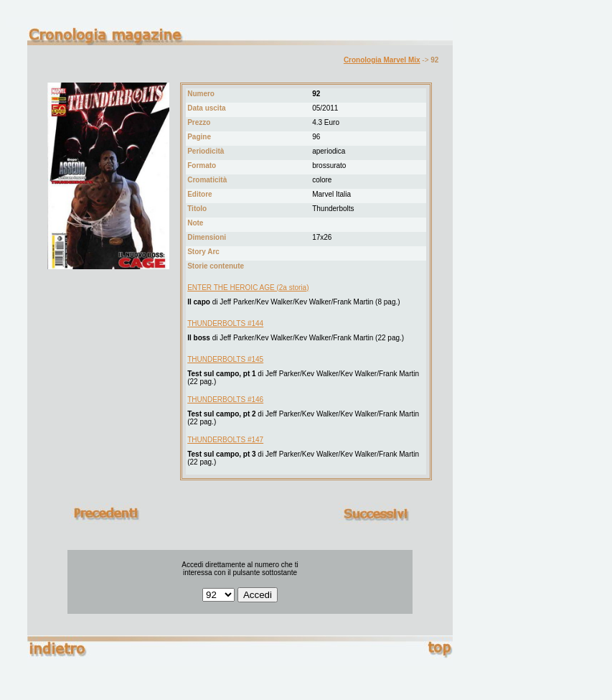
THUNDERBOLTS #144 (225, 323)
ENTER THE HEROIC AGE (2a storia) (248, 288)
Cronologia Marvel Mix (382, 60)
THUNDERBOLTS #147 (225, 440)
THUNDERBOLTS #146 (225, 400)
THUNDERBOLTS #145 (225, 359)
